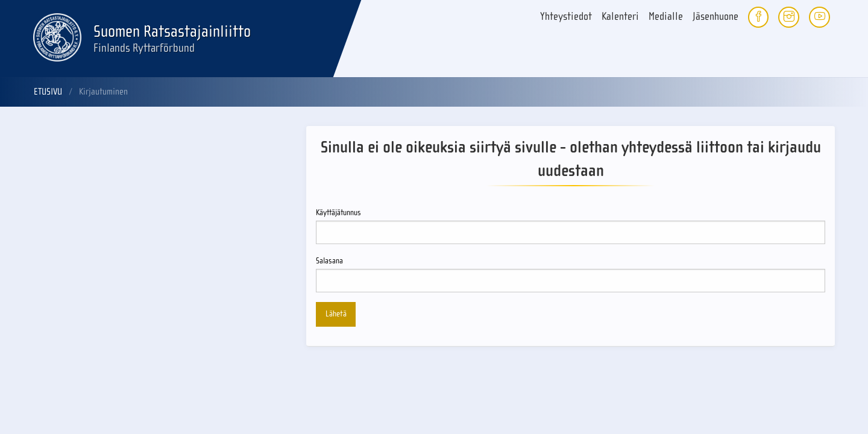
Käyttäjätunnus (571, 226)
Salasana (571, 274)
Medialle (666, 17)
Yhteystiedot (566, 17)
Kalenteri (620, 17)
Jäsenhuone (715, 17)
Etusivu (48, 92)
